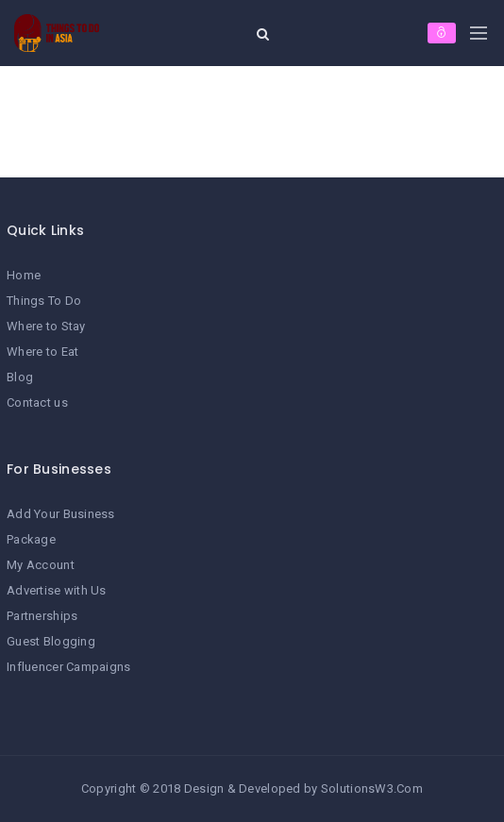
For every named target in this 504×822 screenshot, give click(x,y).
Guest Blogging (51, 641)
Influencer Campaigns (69, 667)
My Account (41, 565)
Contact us (37, 403)
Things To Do (44, 301)
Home (24, 275)
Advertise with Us (57, 590)
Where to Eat (42, 352)
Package (31, 539)
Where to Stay (46, 326)
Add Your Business (61, 514)
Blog (20, 377)
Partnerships (42, 616)
